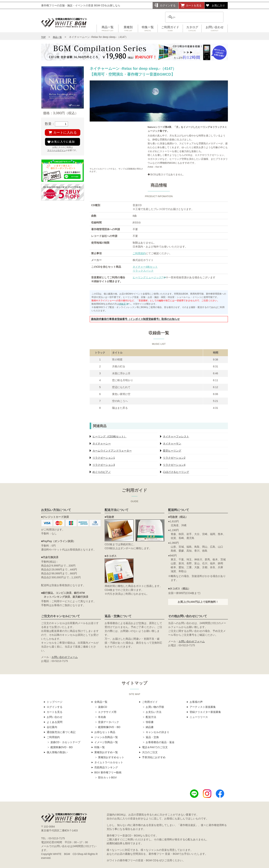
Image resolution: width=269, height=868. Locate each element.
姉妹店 (122, 304)
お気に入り (218, 5)
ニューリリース (199, 717)
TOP (43, 37)
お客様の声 (196, 702)
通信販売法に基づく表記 (61, 732)
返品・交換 (152, 737)
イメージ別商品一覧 (106, 742)
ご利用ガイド (170, 29)
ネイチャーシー (102, 444)
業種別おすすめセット (111, 757)
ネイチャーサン (172, 444)
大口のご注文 (150, 752)
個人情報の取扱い (57, 752)
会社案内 (52, 727)
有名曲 (102, 717)
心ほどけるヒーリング (176, 472)
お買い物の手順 (155, 707)
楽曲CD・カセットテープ (65, 742)
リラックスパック (143, 271)
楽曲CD (103, 707)
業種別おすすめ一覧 (106, 752)
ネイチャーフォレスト (176, 436)
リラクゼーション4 (174, 465)
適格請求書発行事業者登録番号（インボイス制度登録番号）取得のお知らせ (135, 319)
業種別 (128, 29)
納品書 (150, 727)
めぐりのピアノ (102, 472)
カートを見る (194, 5)
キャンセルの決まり (157, 732)
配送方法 (151, 717)
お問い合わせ (215, 29)
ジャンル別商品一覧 (106, 737)
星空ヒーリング (172, 451)
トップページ (55, 702)
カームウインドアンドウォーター (112, 451)
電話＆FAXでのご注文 (155, 747)
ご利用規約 (139, 253)
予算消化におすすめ (154, 757)
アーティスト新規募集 (203, 707)
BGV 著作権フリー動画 (108, 772)
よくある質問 (55, 722)
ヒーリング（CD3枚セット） (109, 436)
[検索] (189, 17)
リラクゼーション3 (104, 465)
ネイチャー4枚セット (145, 267)
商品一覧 (108, 29)
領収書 (150, 722)
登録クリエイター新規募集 (205, 712)
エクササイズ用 (107, 712)
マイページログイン (57, 150)
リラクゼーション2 (174, 458)
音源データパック (109, 722)
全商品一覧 (101, 702)
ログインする (168, 5)
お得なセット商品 (105, 732)
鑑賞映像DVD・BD (62, 747)
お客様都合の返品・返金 (160, 742)
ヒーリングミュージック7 (148, 277)
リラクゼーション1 (104, 458)
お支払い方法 (154, 712)
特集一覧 (148, 29)
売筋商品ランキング (106, 767)
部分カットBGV (107, 777)
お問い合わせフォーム (65, 657)
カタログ (192, 29)
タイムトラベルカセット (109, 762)
